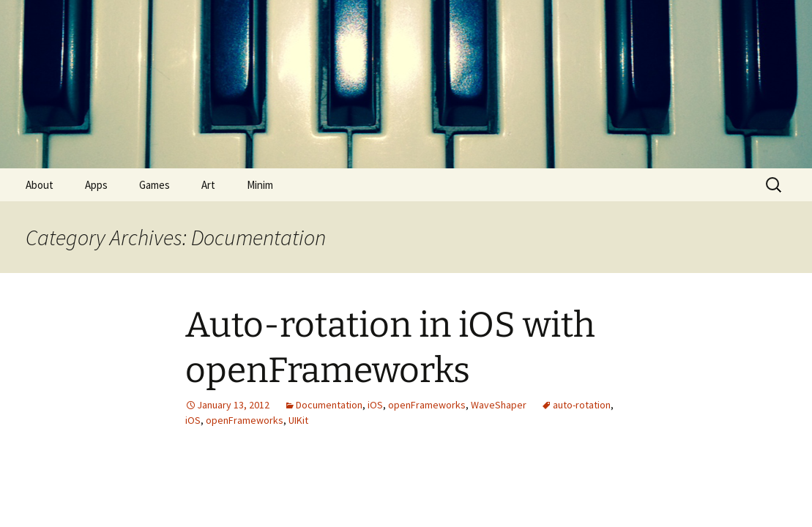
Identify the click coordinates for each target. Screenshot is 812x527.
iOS (375, 405)
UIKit (298, 420)
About (40, 185)
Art (208, 185)
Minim (260, 185)
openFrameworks (427, 405)
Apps (96, 185)
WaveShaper (499, 405)
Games (154, 185)
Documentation (329, 405)
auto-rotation (582, 405)
